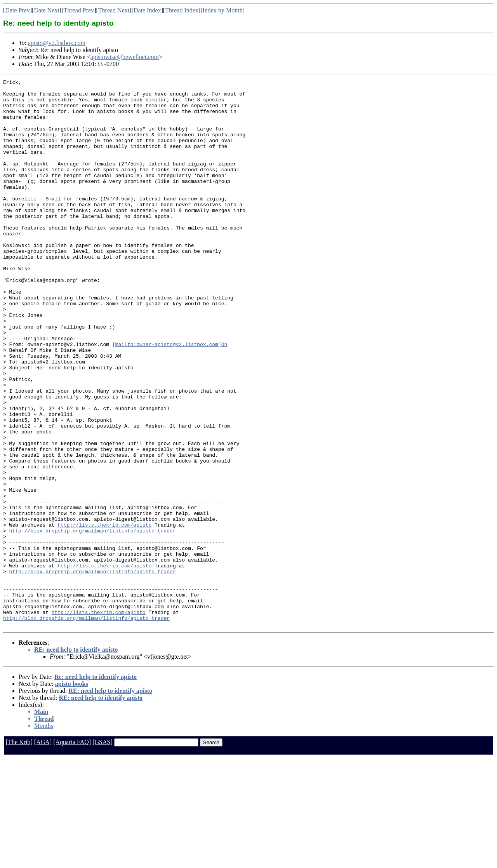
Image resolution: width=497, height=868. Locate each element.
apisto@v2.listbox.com (57, 43)
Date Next (47, 10)
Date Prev (17, 10)
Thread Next (114, 10)
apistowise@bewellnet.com (125, 57)
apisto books (72, 793)
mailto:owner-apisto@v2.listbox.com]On (171, 398)
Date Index (147, 10)
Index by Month (223, 10)
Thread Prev (79, 10)
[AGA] (43, 851)
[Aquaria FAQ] (72, 851)
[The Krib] (19, 851)
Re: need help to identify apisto (96, 786)
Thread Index (182, 10)
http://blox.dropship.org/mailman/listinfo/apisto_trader (93, 621)
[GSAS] (103, 851)
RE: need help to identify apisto (76, 759)
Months (44, 835)
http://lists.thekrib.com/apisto (104, 614)
